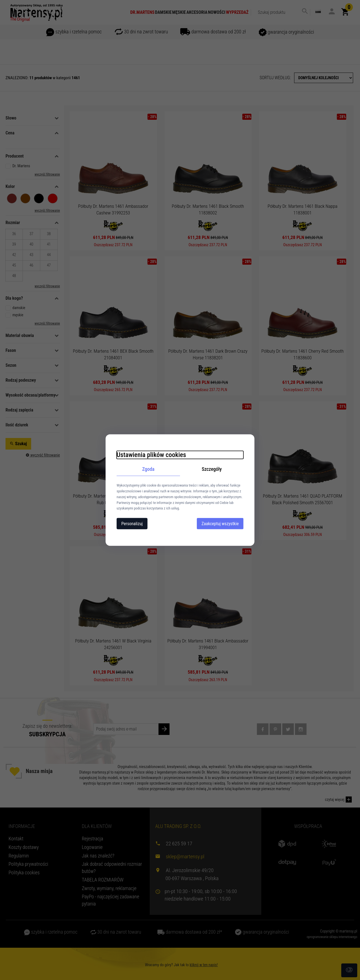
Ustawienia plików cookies (151, 455)
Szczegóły (212, 469)
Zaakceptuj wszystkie (220, 524)
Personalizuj (132, 524)
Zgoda (148, 469)
